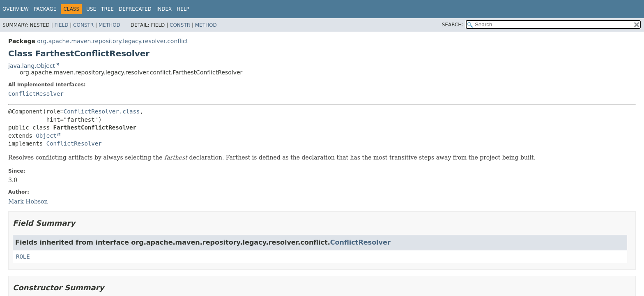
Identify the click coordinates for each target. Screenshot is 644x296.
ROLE (23, 257)
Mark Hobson (28, 201)
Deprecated (135, 9)
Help (183, 9)
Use (91, 9)
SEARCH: (453, 25)
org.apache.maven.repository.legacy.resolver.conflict (113, 41)
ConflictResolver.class (102, 111)
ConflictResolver (36, 94)
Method (109, 25)
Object (46, 136)
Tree (107, 9)
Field (61, 25)
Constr (83, 25)
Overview (16, 9)
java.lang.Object (32, 66)
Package (45, 9)
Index (164, 9)
